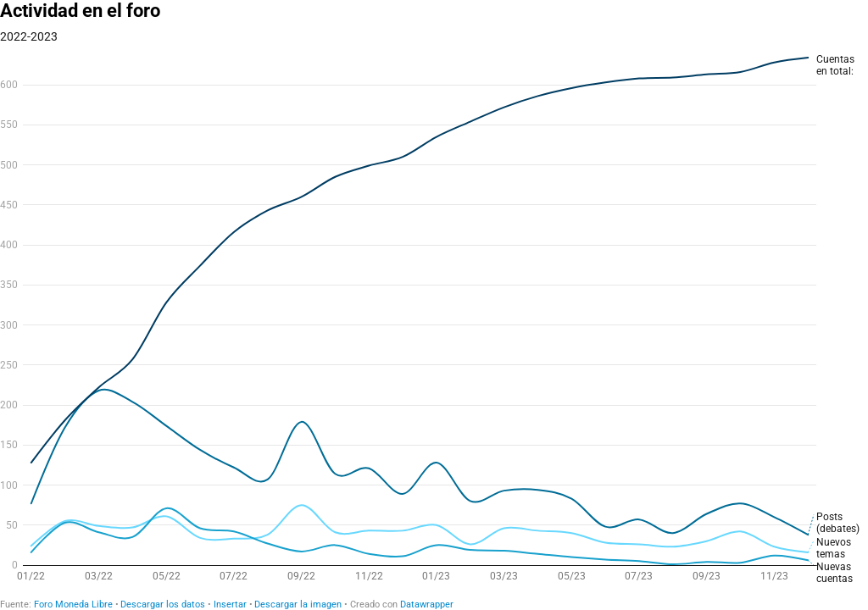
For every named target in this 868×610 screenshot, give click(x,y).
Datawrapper (427, 604)
